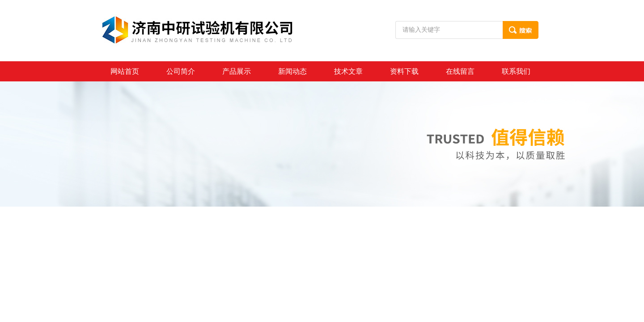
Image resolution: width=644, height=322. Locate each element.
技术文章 (348, 71)
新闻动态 (292, 71)
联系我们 (516, 71)
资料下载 (404, 71)
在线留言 (460, 71)
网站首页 (125, 71)
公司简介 (181, 71)
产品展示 (237, 71)
